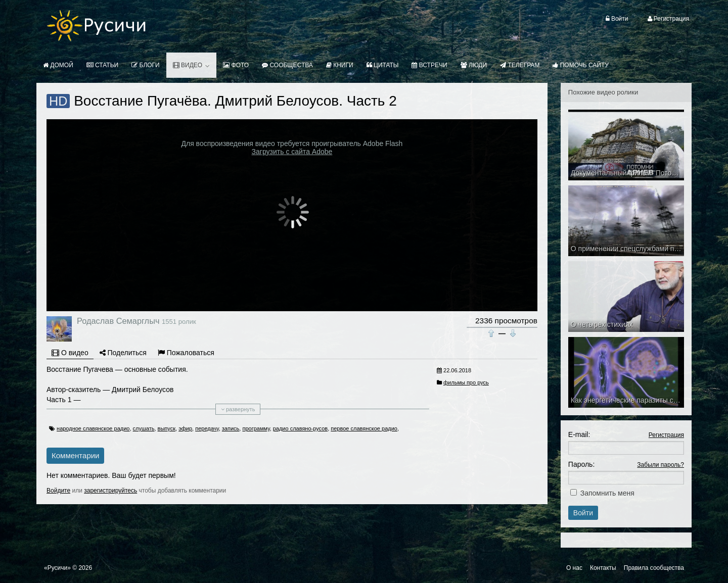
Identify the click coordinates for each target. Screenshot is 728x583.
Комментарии (75, 455)
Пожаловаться (186, 353)
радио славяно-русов (301, 428)
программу (256, 428)
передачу (207, 428)
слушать (144, 428)
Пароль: (581, 464)
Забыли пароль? (661, 465)
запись (231, 428)
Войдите (58, 491)
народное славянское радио (93, 428)
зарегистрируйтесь (110, 491)
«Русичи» (57, 568)
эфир (185, 428)
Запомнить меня (607, 493)
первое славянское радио (364, 428)
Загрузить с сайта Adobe (292, 152)
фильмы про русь (466, 382)
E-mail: (579, 434)
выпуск (167, 428)
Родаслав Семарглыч (118, 321)
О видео (70, 353)
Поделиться (123, 353)
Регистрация (666, 435)
